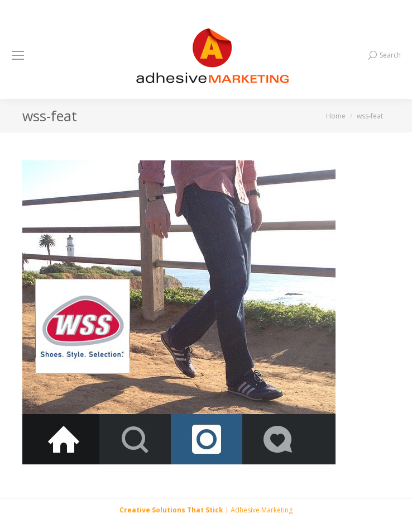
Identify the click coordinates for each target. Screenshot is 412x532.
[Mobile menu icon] (18, 55)
